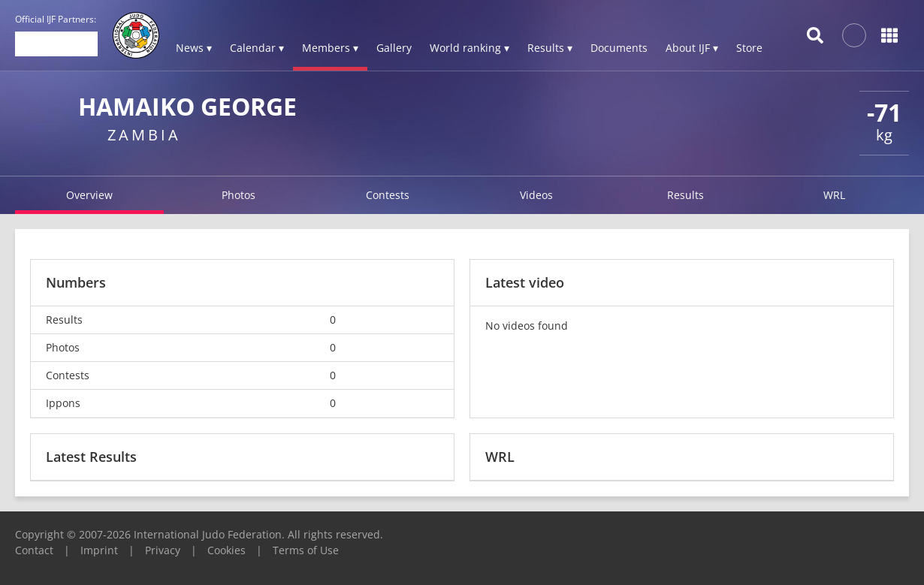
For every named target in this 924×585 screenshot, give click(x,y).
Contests (388, 195)
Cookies (226, 550)
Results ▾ (550, 48)
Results (685, 195)
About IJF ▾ (692, 48)
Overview (89, 195)
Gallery (394, 48)
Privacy (163, 550)
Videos (536, 195)
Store (749, 48)
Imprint (99, 550)
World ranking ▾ (470, 48)
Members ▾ (330, 48)
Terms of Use (306, 550)
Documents (619, 48)
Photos (239, 195)
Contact (34, 550)
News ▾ (194, 48)
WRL (834, 195)
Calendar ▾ (257, 48)
